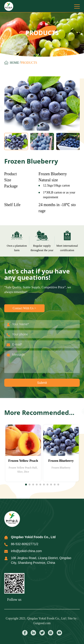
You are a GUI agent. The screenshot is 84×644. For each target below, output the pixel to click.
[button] (39, 126)
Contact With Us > (24, 308)
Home (14, 63)
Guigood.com (42, 623)
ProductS (29, 63)
